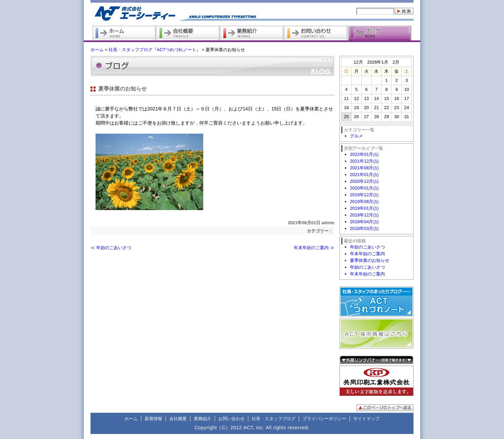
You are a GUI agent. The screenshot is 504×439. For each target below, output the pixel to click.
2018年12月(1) (364, 215)
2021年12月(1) (364, 161)
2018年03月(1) (364, 228)
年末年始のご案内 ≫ (314, 248)
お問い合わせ (231, 419)
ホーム (97, 50)
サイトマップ (366, 419)
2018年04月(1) (364, 222)
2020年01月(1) (364, 188)
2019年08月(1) (364, 201)
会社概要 (178, 419)
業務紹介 (203, 419)
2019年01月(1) (364, 208)
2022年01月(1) (364, 154)
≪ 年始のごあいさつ (111, 248)
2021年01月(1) (364, 175)
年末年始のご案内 (367, 254)
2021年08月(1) (364, 168)
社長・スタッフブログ (274, 419)
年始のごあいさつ (367, 247)
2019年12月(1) (364, 195)
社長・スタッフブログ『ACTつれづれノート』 (155, 50)
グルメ (356, 136)
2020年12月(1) (364, 181)
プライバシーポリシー (324, 419)
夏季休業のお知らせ (370, 260)
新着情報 (153, 419)
